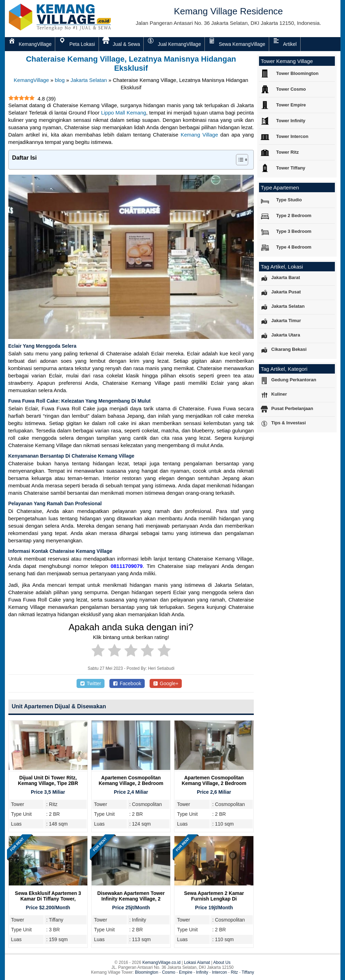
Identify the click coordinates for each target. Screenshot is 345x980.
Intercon (219, 972)
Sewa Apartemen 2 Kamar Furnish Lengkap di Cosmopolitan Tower (214, 899)
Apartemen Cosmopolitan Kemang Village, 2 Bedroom (131, 780)
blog (60, 80)
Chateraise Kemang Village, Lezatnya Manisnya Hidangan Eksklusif (131, 64)
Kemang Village (199, 135)
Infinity (202, 972)
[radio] (98, 652)
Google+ (166, 683)
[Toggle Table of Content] (239, 160)
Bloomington (147, 972)
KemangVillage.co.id (161, 962)
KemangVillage (31, 80)
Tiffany (248, 972)
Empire (186, 972)
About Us (222, 962)
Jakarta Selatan (89, 80)
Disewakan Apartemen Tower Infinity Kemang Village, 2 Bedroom (131, 899)
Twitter (91, 683)
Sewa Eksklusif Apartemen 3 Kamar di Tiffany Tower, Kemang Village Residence (48, 899)
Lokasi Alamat (197, 962)
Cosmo (168, 972)
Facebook (127, 683)
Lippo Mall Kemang (124, 113)
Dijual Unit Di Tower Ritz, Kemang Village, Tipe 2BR (48, 780)
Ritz (234, 972)
